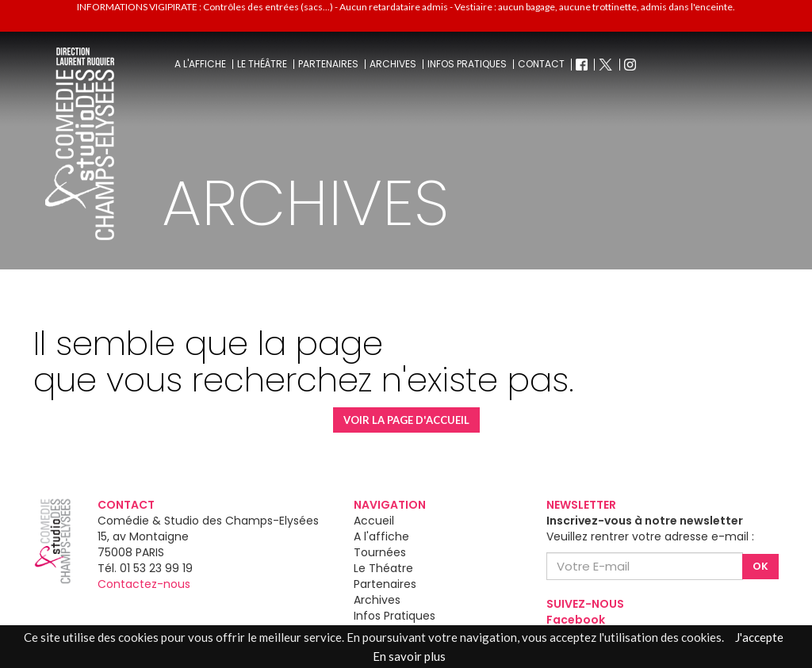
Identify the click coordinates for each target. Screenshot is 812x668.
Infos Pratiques (395, 616)
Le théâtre (262, 64)
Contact (541, 64)
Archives (393, 64)
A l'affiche (200, 64)
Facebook (576, 620)
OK (760, 566)
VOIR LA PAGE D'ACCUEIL (406, 420)
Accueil (374, 521)
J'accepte (759, 637)
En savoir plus (409, 656)
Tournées (380, 552)
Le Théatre (383, 568)
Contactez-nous (144, 584)
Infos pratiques (467, 64)
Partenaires (328, 64)
